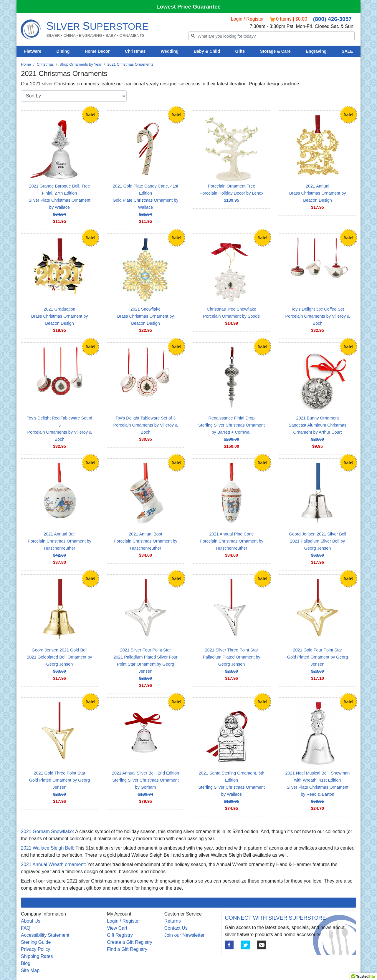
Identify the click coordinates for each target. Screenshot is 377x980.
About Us (31, 921)
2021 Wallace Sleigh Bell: (48, 848)
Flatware (33, 51)
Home (26, 64)
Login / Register (247, 19)
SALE (347, 51)
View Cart (117, 928)
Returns (173, 921)
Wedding (170, 51)
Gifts (240, 51)
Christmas (135, 51)
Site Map (30, 970)
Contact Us (176, 928)
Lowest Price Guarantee (189, 7)
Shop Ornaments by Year (81, 64)
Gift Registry (120, 935)
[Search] (272, 36)
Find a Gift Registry (127, 949)
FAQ (26, 928)
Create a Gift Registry (130, 942)
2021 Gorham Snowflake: (48, 831)
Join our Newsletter (185, 935)
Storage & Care (275, 51)
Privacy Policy (36, 949)
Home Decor (97, 51)
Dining (63, 51)
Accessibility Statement (45, 935)
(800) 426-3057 (332, 19)
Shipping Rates (37, 956)
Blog (26, 963)
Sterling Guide (36, 942)
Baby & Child (207, 51)
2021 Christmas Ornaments (130, 64)
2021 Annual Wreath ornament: (53, 864)
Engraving (316, 51)
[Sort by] (74, 96)
